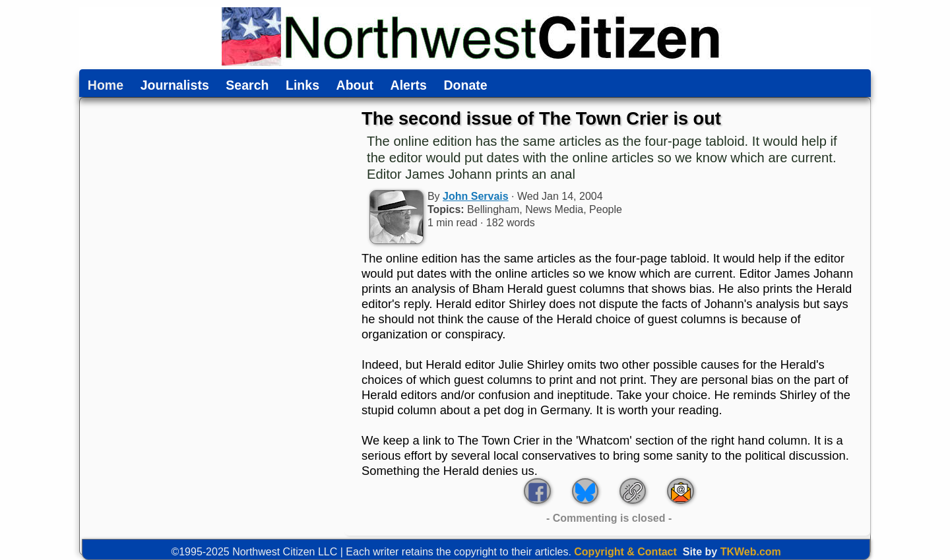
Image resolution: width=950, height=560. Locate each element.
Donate (465, 86)
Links (302, 86)
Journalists (175, 86)
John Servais (476, 196)
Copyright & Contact (625, 552)
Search (247, 86)
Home (106, 86)
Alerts (409, 86)
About (355, 86)
